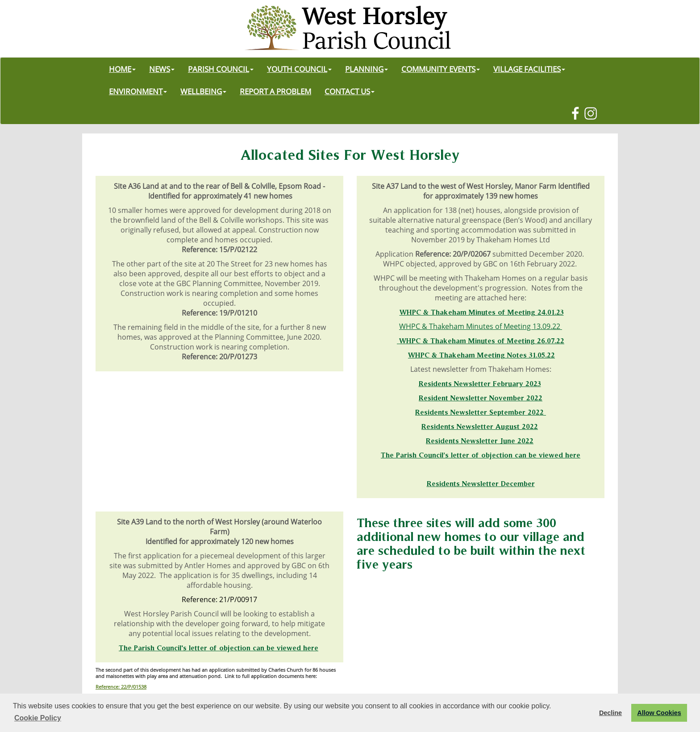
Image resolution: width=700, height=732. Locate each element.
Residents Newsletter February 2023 (480, 383)
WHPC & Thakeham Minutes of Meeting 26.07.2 (480, 341)
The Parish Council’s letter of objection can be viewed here (481, 455)
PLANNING (367, 69)
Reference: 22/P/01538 (121, 687)
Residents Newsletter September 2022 (481, 412)
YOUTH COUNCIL (299, 69)
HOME (122, 69)
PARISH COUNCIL (221, 69)
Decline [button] (610, 713)
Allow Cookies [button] (659, 713)
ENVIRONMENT (138, 91)
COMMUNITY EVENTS (441, 69)
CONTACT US (350, 91)
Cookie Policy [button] (38, 718)
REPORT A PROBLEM (275, 91)
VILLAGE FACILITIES (529, 69)
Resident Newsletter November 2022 (481, 398)
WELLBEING (203, 91)
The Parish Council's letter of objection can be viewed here (219, 648)
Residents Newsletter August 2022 (480, 426)
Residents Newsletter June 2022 (480, 441)
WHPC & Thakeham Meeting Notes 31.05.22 (481, 355)
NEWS (162, 69)
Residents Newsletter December (481, 483)
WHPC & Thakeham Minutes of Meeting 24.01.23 (482, 312)
